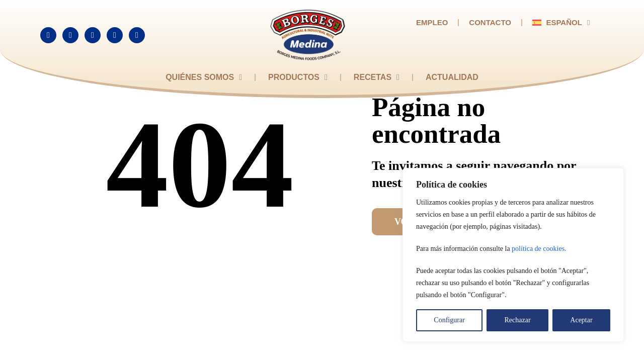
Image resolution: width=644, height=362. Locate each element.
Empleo (432, 22)
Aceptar (581, 320)
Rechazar (518, 320)
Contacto (490, 22)
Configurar (449, 320)
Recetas (377, 77)
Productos (298, 77)
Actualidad (452, 77)
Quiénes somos (204, 77)
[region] (513, 255)
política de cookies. (539, 249)
